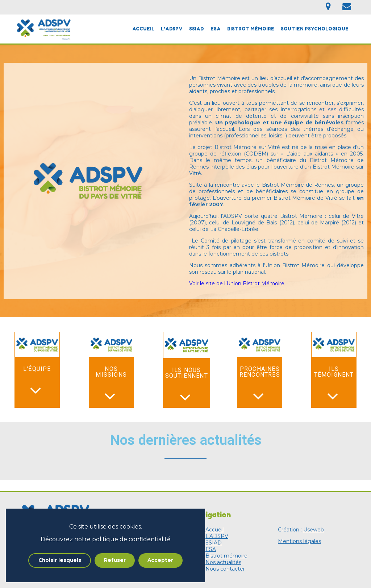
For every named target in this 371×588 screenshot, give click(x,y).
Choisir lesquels (60, 560)
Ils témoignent (334, 372)
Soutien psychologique (315, 29)
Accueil (143, 29)
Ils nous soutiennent (187, 373)
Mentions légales (299, 541)
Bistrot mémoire (251, 29)
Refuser (115, 560)
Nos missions (111, 372)
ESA (216, 29)
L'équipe (37, 369)
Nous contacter (225, 569)
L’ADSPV (172, 29)
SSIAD (197, 29)
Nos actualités (223, 562)
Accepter (160, 560)
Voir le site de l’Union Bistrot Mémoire (237, 283)
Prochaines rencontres (260, 372)
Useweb (314, 530)
